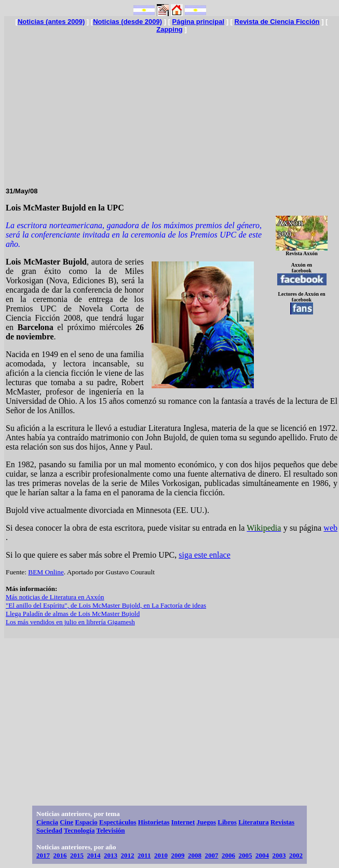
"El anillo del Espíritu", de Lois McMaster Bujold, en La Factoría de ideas (106, 605)
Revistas (282, 822)
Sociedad (49, 830)
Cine (66, 822)
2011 (144, 855)
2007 (211, 855)
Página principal (198, 22)
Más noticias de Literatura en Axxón (55, 597)
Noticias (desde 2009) (127, 22)
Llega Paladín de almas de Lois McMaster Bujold (73, 614)
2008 (195, 855)
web (330, 528)
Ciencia (47, 822)
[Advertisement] (172, 106)
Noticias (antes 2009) (51, 22)
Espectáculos (118, 822)
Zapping (169, 29)
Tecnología (79, 830)
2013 (111, 855)
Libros (227, 822)
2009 (178, 855)
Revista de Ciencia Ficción (277, 22)
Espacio (86, 822)
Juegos (206, 822)
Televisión (110, 830)
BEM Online (46, 572)
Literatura (253, 822)
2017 (43, 855)
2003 (279, 855)
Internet (183, 822)
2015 (77, 855)
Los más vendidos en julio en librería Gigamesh (70, 622)
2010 (161, 855)
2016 (60, 855)
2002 (296, 855)
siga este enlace (205, 555)
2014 (94, 855)
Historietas (154, 822)
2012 (128, 855)
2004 (262, 855)
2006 (228, 855)
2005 (245, 855)
